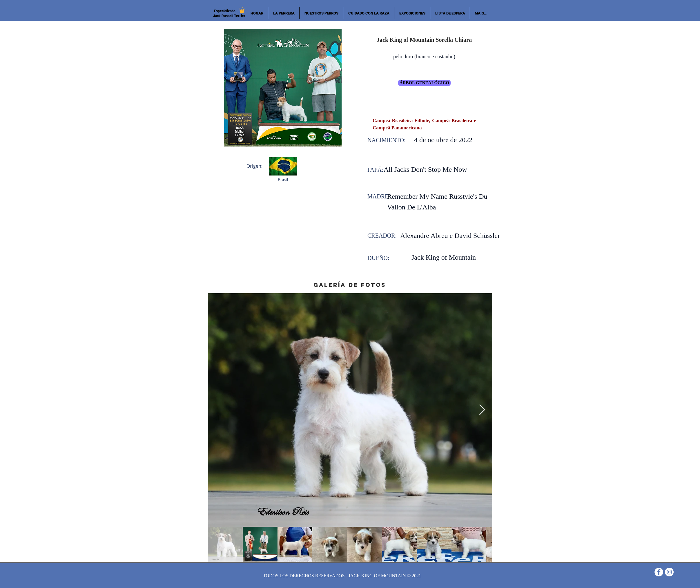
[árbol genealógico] (424, 83)
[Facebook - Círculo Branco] (659, 572)
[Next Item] (482, 410)
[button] (321, 13)
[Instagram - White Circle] (669, 572)
